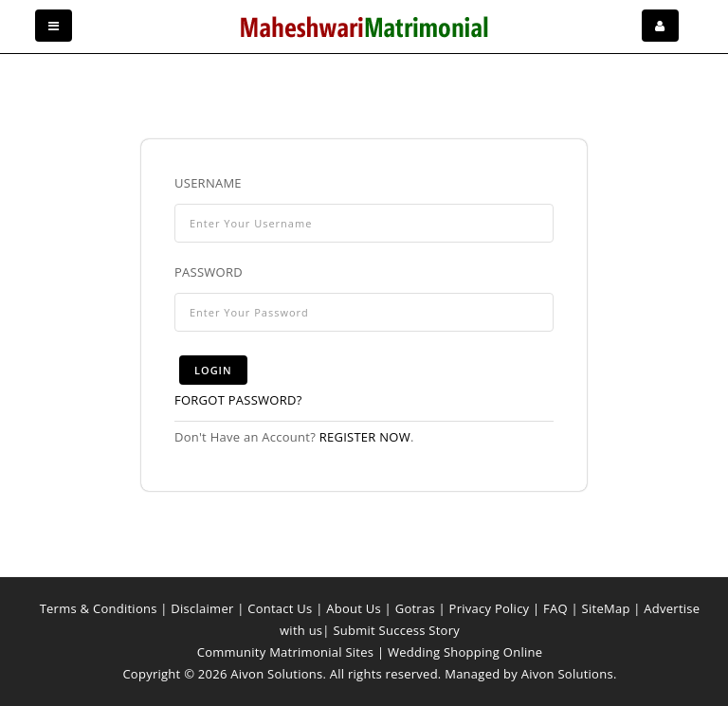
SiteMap (606, 608)
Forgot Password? (238, 400)
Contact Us (280, 608)
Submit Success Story (396, 630)
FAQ (555, 608)
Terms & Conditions (99, 608)
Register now (365, 437)
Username (208, 183)
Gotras (415, 608)
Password (209, 272)
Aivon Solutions (567, 674)
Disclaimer (202, 608)
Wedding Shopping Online (465, 652)
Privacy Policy (490, 608)
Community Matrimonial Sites (286, 652)
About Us (354, 608)
